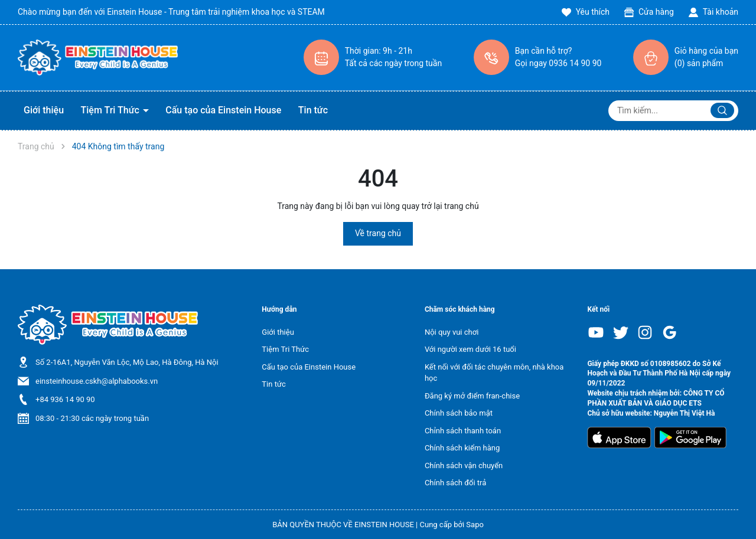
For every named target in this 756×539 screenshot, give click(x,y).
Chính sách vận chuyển (464, 465)
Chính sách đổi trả (455, 483)
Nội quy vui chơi (452, 332)
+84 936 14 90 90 (65, 399)
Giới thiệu (44, 110)
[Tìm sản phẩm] (673, 111)
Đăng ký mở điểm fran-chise (472, 396)
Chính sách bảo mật (459, 413)
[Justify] (722, 110)
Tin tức (313, 110)
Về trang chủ (378, 233)
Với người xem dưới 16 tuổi (470, 349)
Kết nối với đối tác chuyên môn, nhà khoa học (494, 373)
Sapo (475, 525)
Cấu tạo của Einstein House (223, 110)
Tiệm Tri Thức (111, 110)
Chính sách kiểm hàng (462, 448)
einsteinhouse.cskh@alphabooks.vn (97, 381)
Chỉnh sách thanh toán (463, 431)
